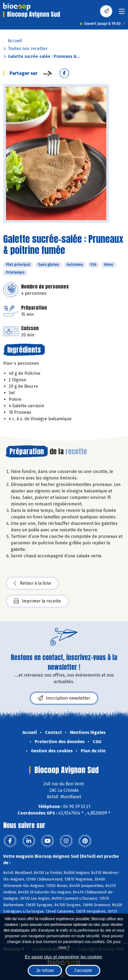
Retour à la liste (32, 583)
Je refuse (45, 970)
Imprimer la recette (37, 601)
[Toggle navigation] (122, 13)
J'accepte (83, 970)
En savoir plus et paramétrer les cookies (64, 957)
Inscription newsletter (64, 698)
